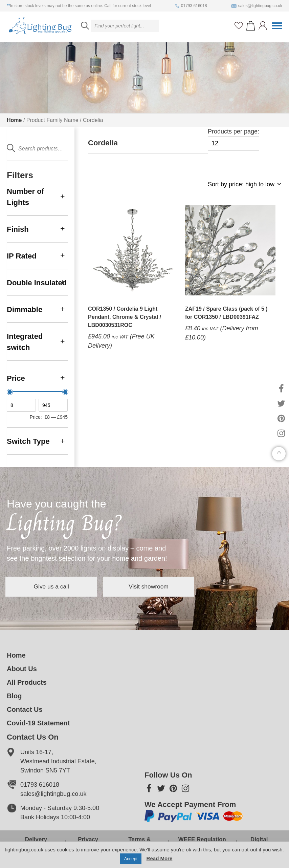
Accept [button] (131, 859)
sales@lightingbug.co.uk (257, 6)
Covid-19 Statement (38, 723)
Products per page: (234, 139)
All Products (27, 682)
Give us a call (58, 586)
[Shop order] (242, 188)
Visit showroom (167, 586)
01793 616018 (191, 6)
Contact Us (25, 709)
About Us (22, 669)
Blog (14, 696)
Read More (160, 858)
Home (14, 120)
